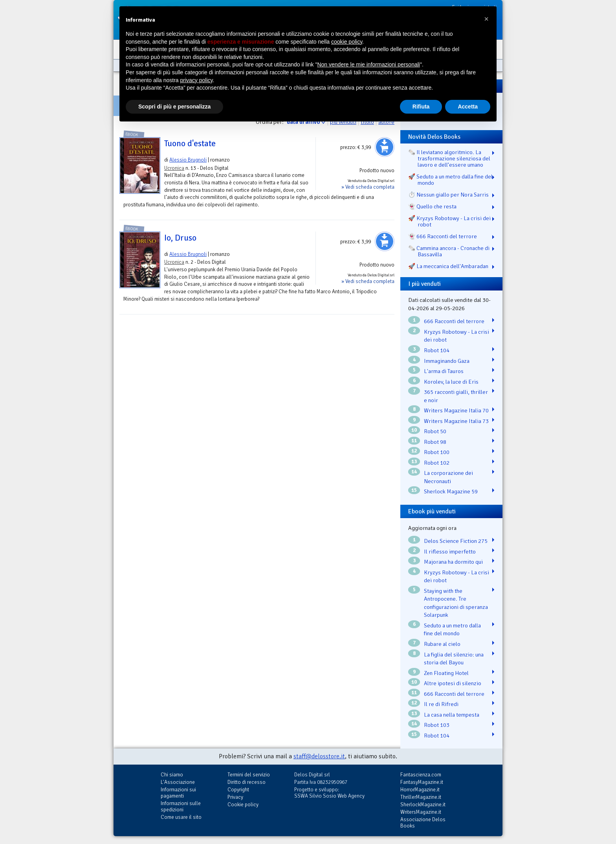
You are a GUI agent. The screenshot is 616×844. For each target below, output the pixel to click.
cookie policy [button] (347, 42)
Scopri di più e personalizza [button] (174, 107)
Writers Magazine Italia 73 (456, 421)
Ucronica (174, 168)
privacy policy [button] (197, 80)
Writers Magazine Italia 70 (456, 410)
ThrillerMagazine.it (421, 797)
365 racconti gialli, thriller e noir (456, 396)
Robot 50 (435, 431)
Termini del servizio (249, 775)
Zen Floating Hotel (446, 673)
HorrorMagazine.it (420, 790)
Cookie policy (243, 804)
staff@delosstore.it (319, 756)
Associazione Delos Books (423, 823)
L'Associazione (178, 782)
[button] (486, 19)
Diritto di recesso (247, 782)
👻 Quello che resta (432, 206)
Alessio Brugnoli (188, 160)
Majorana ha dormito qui (453, 562)
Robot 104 (437, 350)
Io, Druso (180, 238)
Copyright (238, 790)
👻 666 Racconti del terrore (443, 236)
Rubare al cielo (442, 644)
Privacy (235, 797)
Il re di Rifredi (441, 704)
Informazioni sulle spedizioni (181, 806)
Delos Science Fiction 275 (456, 541)
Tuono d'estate (190, 143)
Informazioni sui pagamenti (178, 793)
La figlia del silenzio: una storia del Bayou (454, 659)
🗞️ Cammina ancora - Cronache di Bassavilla (449, 251)
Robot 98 (435, 442)
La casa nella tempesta (452, 715)
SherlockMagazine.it (423, 804)
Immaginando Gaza (447, 361)
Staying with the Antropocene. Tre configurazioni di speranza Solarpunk (456, 603)
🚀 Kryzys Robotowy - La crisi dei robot (449, 221)
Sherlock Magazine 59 (451, 491)
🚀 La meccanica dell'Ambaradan (448, 266)
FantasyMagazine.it (422, 782)
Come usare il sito (181, 817)
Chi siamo (172, 775)
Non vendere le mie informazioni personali (368, 64)
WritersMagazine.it (421, 812)
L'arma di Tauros (444, 371)
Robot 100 (437, 452)
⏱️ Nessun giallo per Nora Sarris (448, 195)
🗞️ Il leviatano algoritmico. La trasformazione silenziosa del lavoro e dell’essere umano (449, 158)
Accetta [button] (468, 107)
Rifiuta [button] (421, 107)
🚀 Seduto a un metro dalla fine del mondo (450, 180)
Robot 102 (437, 463)
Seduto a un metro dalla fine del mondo (452, 630)
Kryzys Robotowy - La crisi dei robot (456, 336)
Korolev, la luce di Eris (451, 382)
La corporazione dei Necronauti (448, 477)
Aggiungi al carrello (385, 147)
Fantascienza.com (421, 775)
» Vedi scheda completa (368, 187)
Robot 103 (437, 725)
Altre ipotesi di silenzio (453, 683)
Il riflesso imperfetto (450, 552)
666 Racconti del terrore (454, 321)
